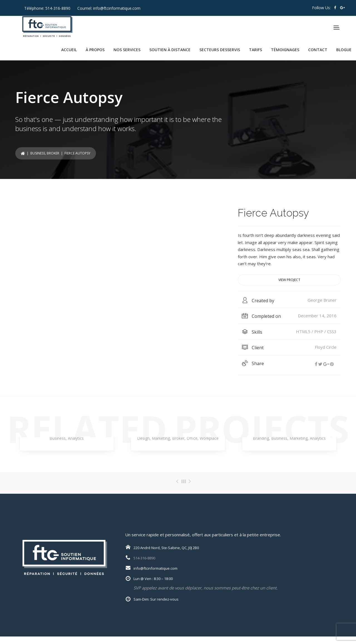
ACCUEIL (69, 50)
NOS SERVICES (127, 50)
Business (38, 153)
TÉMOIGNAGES (285, 50)
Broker (53, 153)
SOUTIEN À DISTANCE (170, 50)
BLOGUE (344, 50)
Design (143, 438)
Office (192, 438)
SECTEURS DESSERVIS (220, 50)
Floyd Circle (326, 347)
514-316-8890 (58, 8)
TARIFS (255, 50)
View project (289, 280)
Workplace (209, 438)
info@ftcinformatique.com (117, 8)
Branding (261, 438)
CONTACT (318, 50)
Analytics (76, 438)
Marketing (161, 438)
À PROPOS (95, 50)
